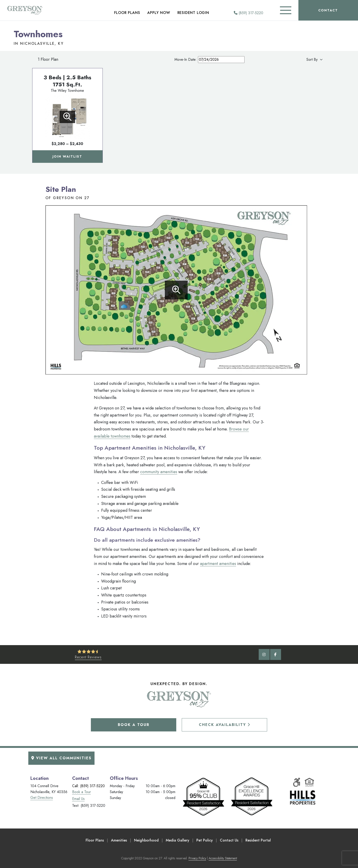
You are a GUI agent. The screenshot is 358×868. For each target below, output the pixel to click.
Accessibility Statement (223, 858)
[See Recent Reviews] (88, 654)
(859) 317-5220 (249, 13)
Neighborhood (146, 840)
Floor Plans (127, 13)
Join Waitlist (67, 156)
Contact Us (229, 840)
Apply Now (159, 13)
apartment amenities (218, 564)
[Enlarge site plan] (176, 290)
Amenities (119, 840)
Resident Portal (258, 840)
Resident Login (193, 13)
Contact (328, 10)
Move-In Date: (209, 60)
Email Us (78, 799)
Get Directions (42, 798)
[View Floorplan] (67, 117)
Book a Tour (134, 725)
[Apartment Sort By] (304, 60)
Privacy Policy (197, 858)
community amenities (159, 472)
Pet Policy (205, 840)
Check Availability (225, 725)
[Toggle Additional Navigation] (286, 10)
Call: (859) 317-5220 (88, 786)
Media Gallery (178, 840)
